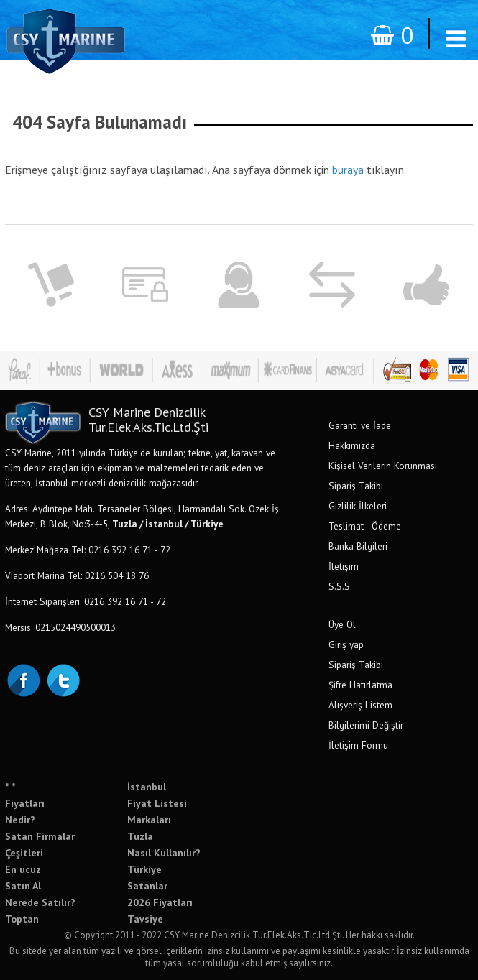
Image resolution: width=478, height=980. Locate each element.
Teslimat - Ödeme (365, 526)
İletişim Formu (358, 745)
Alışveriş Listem (360, 705)
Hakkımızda (352, 445)
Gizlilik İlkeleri (358, 506)
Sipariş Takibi (356, 486)
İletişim (344, 566)
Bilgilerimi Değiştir (366, 725)
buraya (348, 170)
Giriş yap (346, 644)
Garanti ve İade (360, 425)
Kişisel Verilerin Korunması (383, 466)
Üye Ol (342, 624)
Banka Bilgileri (358, 546)
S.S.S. (340, 586)
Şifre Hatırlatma (360, 685)
